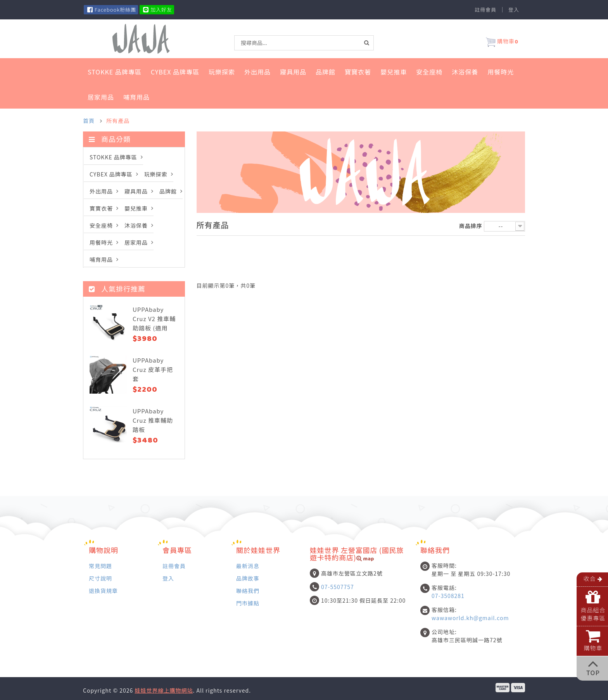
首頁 (89, 121)
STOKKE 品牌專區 (115, 72)
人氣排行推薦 (117, 289)
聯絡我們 (248, 590)
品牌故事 (248, 578)
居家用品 (101, 97)
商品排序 (471, 226)
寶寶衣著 (358, 72)
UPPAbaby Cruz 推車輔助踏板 (153, 420)
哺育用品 (136, 97)
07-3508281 (448, 596)
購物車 (502, 42)
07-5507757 (338, 587)
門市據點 (248, 603)
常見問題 (100, 566)
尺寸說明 (100, 578)
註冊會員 (485, 10)
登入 (514, 10)
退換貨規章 (103, 590)
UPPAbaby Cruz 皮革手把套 (153, 369)
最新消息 (248, 566)
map (365, 559)
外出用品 (257, 72)
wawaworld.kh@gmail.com (470, 618)
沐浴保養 (465, 72)
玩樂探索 (222, 72)
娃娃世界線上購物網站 (164, 690)
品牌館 (326, 72)
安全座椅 (429, 72)
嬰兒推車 (394, 72)
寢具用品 (293, 72)
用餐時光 (501, 72)
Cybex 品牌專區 (175, 72)
